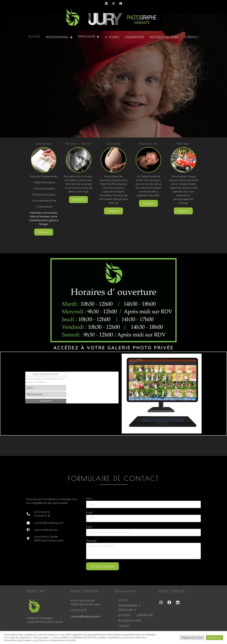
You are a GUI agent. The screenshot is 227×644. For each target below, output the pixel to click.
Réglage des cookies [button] (192, 638)
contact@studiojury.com (86, 616)
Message (92, 541)
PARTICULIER (89, 37)
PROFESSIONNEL (59, 37)
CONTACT (192, 37)
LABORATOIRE (135, 37)
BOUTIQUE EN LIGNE (164, 37)
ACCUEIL (34, 37)
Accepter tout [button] (215, 638)
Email (89, 513)
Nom (89, 499)
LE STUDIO (112, 37)
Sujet (89, 527)
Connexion (46, 401)
